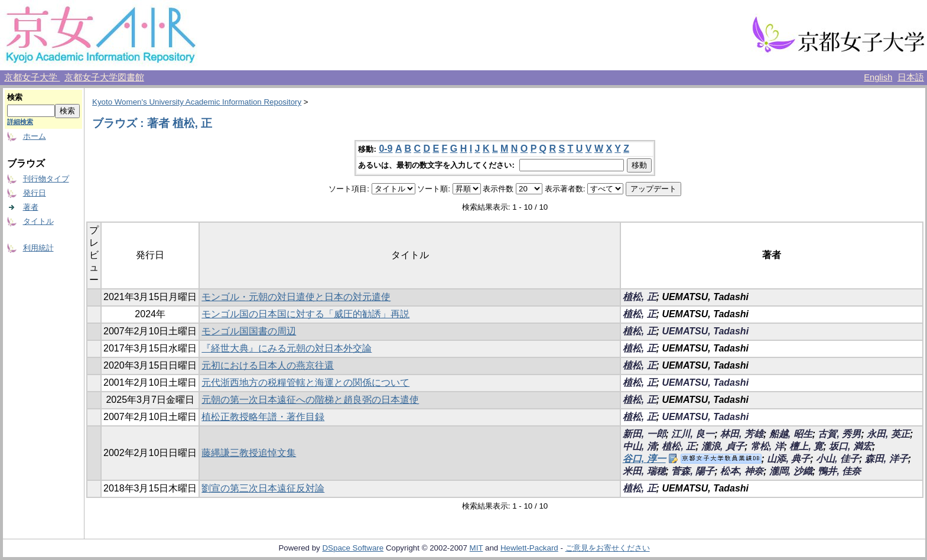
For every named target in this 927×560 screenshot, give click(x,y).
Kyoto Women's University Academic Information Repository (197, 102)
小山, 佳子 (837, 459)
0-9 (386, 149)
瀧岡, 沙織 (791, 471)
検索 (15, 97)
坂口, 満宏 (850, 446)
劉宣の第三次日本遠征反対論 (263, 488)
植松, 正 (640, 297)
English (878, 77)
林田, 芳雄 (742, 434)
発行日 (35, 193)
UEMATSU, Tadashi (705, 331)
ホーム (35, 136)
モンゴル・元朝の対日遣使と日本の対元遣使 (296, 297)
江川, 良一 (693, 434)
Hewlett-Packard (529, 548)
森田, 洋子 (887, 459)
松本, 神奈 (742, 471)
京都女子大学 (32, 77)
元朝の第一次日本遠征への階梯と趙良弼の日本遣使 (310, 400)
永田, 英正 (888, 434)
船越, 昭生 (791, 434)
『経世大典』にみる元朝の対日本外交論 (287, 348)
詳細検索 (20, 122)
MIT (476, 548)
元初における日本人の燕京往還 (268, 365)
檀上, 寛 (806, 446)
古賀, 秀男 (839, 434)
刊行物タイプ (46, 179)
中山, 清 (640, 446)
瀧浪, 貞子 (723, 446)
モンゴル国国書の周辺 (249, 331)
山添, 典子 (788, 459)
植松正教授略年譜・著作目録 (263, 417)
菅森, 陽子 (693, 471)
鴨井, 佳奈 (839, 471)
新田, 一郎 (644, 434)
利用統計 (38, 248)
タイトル (38, 221)
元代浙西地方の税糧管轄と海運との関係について (305, 382)
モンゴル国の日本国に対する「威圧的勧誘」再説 (305, 314)
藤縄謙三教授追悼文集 (249, 453)
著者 (31, 207)
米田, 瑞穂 (644, 471)
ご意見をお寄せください (608, 548)
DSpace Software (353, 548)
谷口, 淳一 (644, 459)
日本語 (911, 77)
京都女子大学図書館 (104, 77)
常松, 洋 (767, 446)
